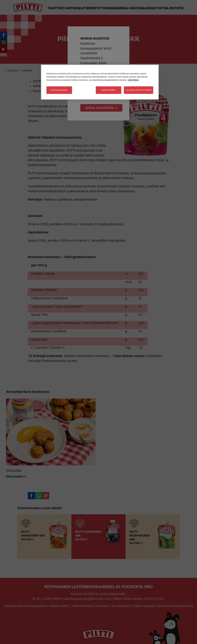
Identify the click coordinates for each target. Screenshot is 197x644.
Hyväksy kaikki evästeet (139, 90)
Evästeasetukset (59, 90)
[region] (100, 82)
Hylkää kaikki (109, 90)
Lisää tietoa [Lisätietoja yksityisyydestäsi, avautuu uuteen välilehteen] (133, 80)
